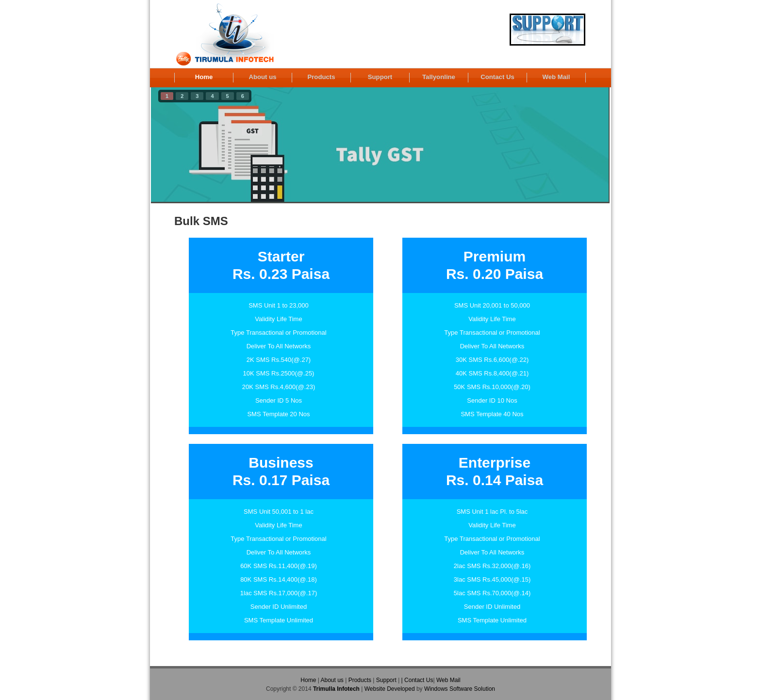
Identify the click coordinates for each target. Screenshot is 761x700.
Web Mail (556, 77)
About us (262, 77)
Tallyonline (439, 77)
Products (321, 77)
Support (380, 77)
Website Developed (390, 689)
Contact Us (497, 77)
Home (204, 77)
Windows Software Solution (460, 689)
